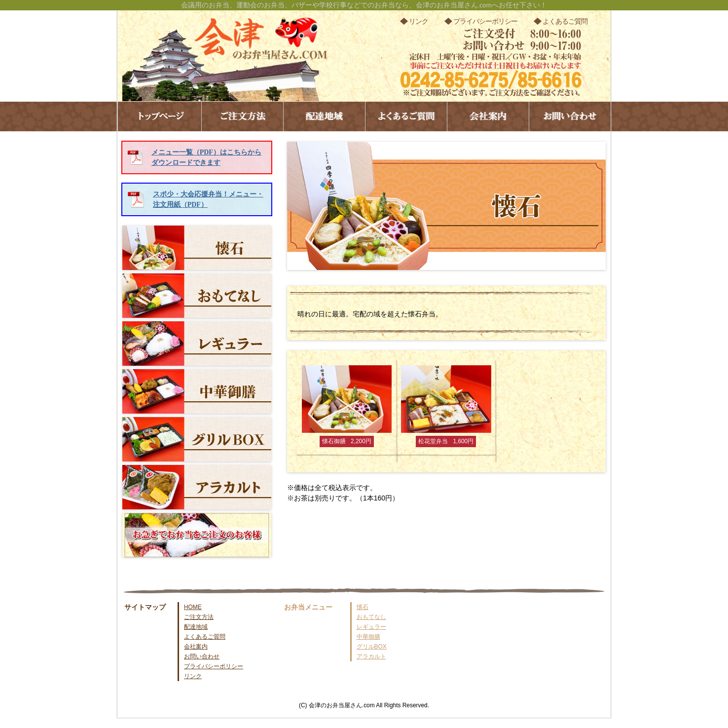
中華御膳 (197, 391)
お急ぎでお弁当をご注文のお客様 (197, 535)
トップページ (160, 116)
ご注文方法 (242, 116)
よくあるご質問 (565, 21)
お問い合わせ (570, 116)
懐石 (197, 248)
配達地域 (324, 116)
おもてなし (197, 296)
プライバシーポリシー (485, 21)
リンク (419, 21)
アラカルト (197, 487)
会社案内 (488, 116)
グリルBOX (197, 439)
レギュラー (197, 344)
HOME (193, 607)
